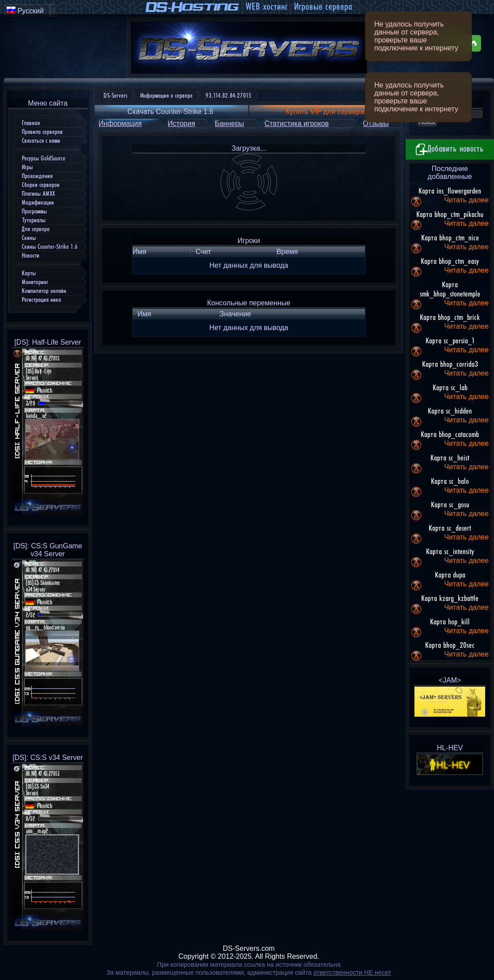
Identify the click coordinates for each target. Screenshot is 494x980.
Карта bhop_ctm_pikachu (450, 215)
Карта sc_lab (450, 388)
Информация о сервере (166, 96)
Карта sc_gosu (450, 505)
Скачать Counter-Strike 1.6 (170, 112)
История (182, 123)
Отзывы (376, 123)
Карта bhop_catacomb (450, 435)
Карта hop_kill (450, 622)
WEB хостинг (266, 7)
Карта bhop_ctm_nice (450, 238)
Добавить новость (450, 149)
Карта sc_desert (450, 528)
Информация (120, 123)
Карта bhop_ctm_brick (450, 318)
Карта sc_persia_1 (450, 341)
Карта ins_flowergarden (450, 191)
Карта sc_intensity (450, 552)
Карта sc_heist (450, 458)
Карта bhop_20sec (450, 646)
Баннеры (229, 123)
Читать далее (466, 200)
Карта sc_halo (450, 482)
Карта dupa (450, 575)
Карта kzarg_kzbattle (450, 599)
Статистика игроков (296, 123)
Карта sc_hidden (450, 411)
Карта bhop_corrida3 (450, 365)
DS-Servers (115, 96)
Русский (25, 11)
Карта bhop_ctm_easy (450, 262)
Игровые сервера (323, 7)
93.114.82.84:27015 (228, 96)
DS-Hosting (193, 7)
